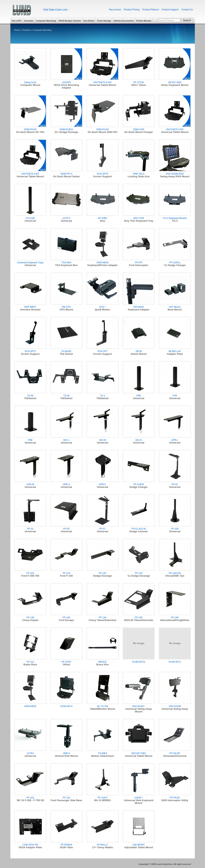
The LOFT (17, 21)
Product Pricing (132, 10)
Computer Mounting (46, 21)
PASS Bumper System (70, 21)
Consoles (29, 21)
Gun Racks (89, 21)
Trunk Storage (104, 21)
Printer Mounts (144, 21)
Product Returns (151, 10)
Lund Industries (25, 10)
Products (26, 30)
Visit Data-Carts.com (55, 10)
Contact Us (187, 10)
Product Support (170, 10)
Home (17, 30)
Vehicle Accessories (124, 21)
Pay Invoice (115, 10)
